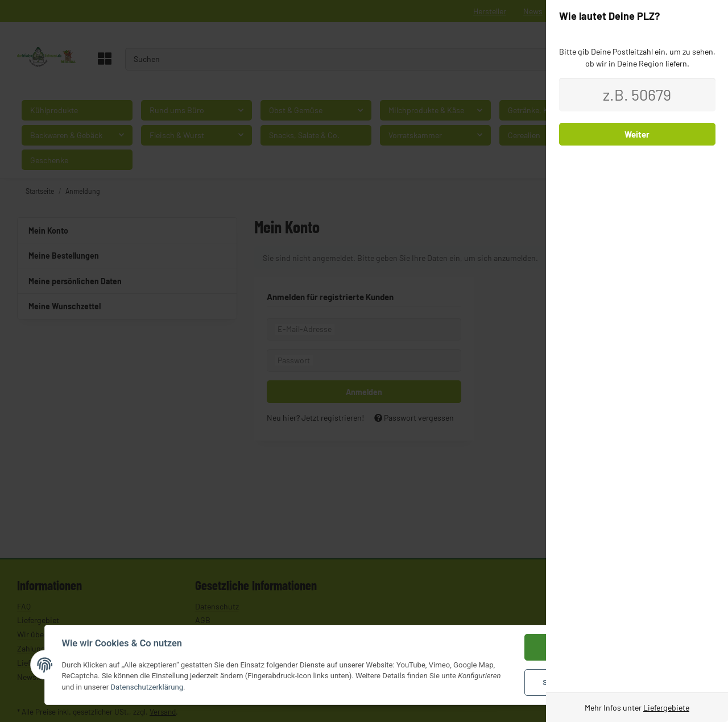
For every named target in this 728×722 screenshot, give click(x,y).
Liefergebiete (666, 708)
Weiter (637, 134)
